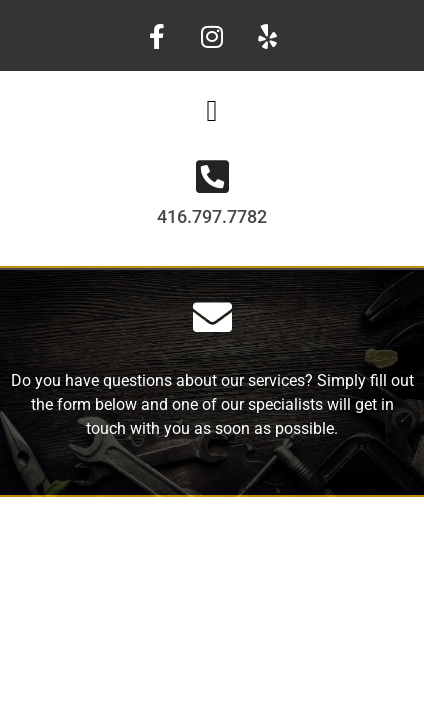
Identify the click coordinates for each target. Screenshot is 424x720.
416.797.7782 (212, 216)
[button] (212, 110)
